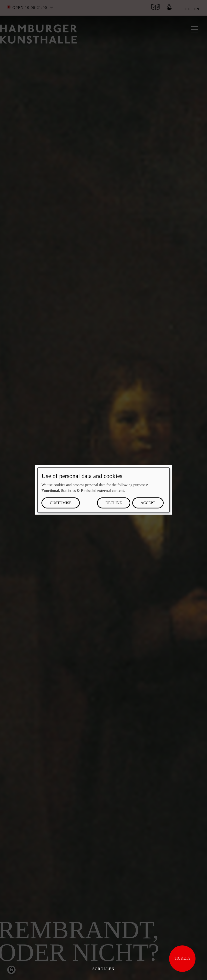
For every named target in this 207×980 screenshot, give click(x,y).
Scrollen (104, 969)
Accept (148, 503)
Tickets (182, 958)
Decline (114, 503)
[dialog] (103, 490)
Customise (61, 503)
